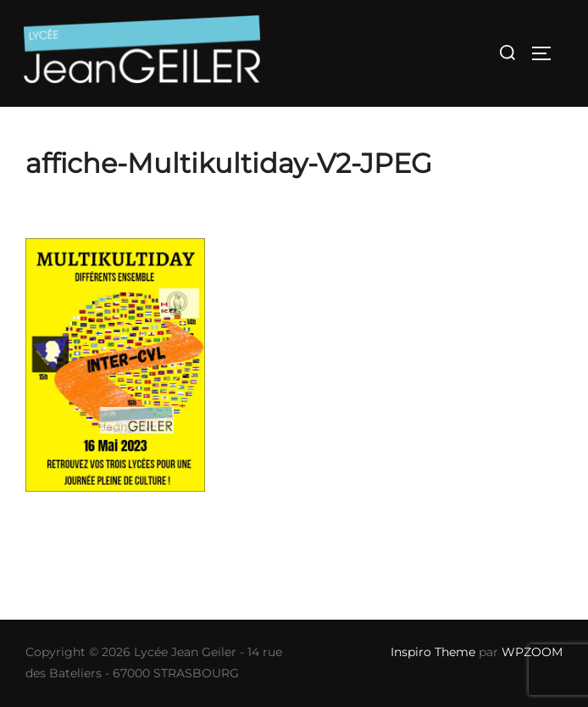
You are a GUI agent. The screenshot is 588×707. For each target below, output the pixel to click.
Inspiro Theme (433, 652)
